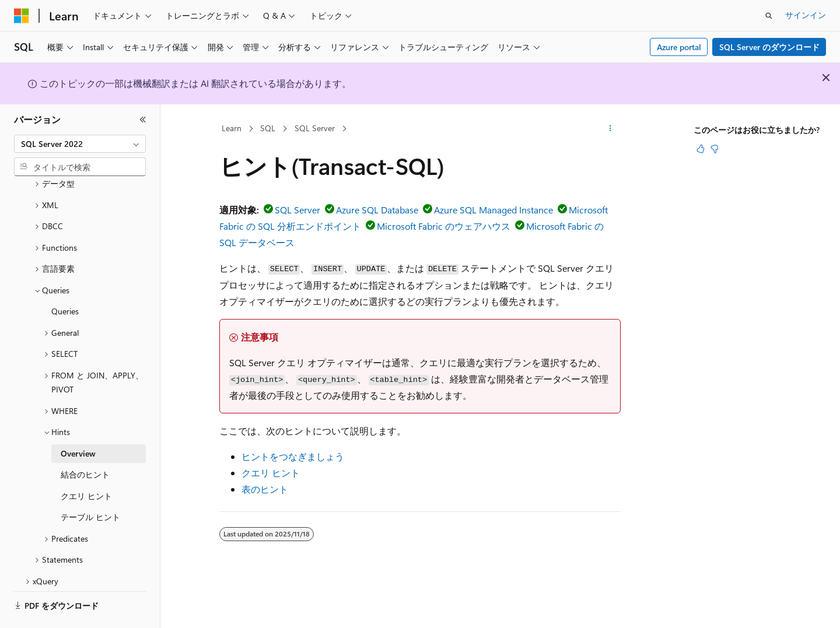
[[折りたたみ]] (143, 120)
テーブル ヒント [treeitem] (90, 485)
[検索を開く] (769, 16)
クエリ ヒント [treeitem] (86, 464)
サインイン (806, 15)
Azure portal (679, 47)
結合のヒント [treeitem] (85, 442)
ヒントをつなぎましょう (293, 456)
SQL (268, 128)
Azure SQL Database (377, 210)
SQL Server (315, 128)
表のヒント (265, 489)
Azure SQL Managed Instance (494, 210)
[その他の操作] (610, 129)
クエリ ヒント (271, 473)
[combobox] (80, 144)
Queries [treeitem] (65, 279)
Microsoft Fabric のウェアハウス (444, 226)
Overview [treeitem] (78, 421)
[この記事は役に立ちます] (701, 149)
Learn (232, 128)
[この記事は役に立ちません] (715, 149)
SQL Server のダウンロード (769, 47)
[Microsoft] (22, 16)
